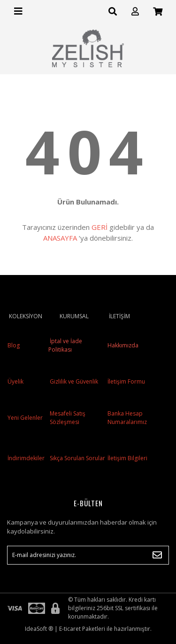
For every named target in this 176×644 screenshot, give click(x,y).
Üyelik (15, 381)
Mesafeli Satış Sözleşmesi (68, 418)
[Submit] (157, 555)
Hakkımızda (123, 345)
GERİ (99, 227)
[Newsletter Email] (88, 555)
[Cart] (158, 12)
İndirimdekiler (26, 458)
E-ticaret (70, 629)
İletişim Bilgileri (127, 458)
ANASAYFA (60, 238)
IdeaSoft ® (39, 629)
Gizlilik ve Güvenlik (73, 381)
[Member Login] (135, 12)
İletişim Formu (126, 381)
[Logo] (88, 48)
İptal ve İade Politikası (65, 345)
